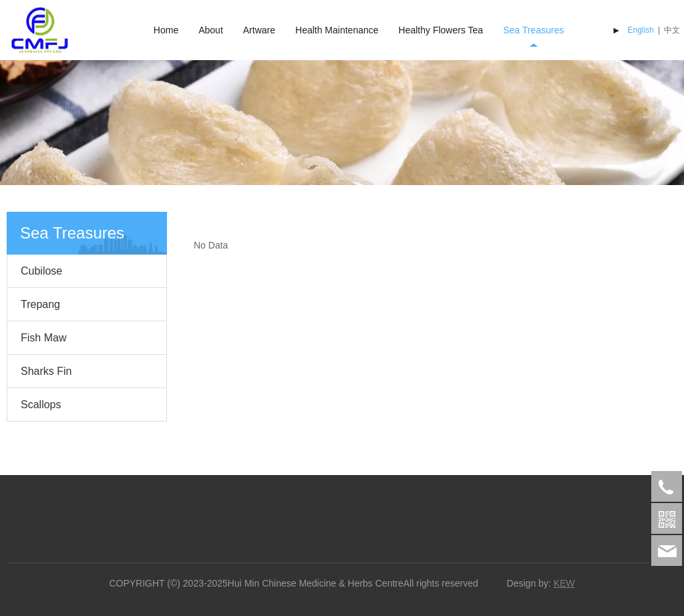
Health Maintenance (337, 30)
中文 (672, 30)
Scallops (41, 405)
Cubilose (41, 271)
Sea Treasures (533, 30)
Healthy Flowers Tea (441, 30)
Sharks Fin (46, 371)
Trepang (40, 304)
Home (166, 30)
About (211, 30)
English (641, 30)
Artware (259, 30)
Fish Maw (43, 338)
